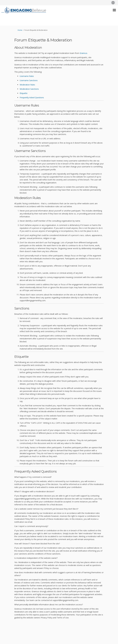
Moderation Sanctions (29, 89)
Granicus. (84, 53)
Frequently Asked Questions (32, 97)
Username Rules (27, 76)
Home (20, 30)
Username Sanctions (29, 80)
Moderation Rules (27, 85)
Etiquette (24, 93)
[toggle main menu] (114, 10)
